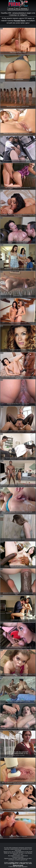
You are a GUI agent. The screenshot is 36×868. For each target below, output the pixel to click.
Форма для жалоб (18, 865)
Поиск (17, 9)
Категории (11, 9)
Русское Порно (20, 21)
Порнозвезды (24, 9)
